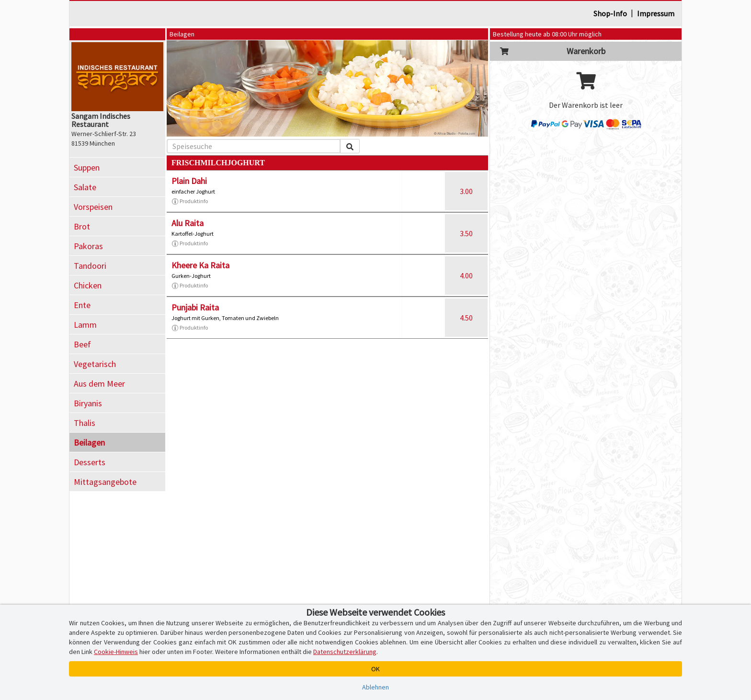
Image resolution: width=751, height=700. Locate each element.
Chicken (88, 285)
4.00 (466, 275)
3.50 (466, 233)
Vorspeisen (93, 207)
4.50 (466, 318)
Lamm (85, 325)
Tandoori (90, 266)
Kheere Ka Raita (200, 265)
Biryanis (88, 403)
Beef (82, 344)
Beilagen (89, 442)
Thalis (85, 423)
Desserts (90, 462)
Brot (82, 226)
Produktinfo (190, 201)
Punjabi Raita (195, 307)
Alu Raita (188, 223)
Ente (82, 305)
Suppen (87, 167)
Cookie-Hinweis (116, 652)
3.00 (466, 191)
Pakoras (88, 246)
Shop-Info (610, 13)
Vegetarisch (95, 364)
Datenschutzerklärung (345, 652)
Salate (85, 187)
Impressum (656, 13)
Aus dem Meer (99, 384)
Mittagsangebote (105, 482)
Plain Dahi (189, 181)
